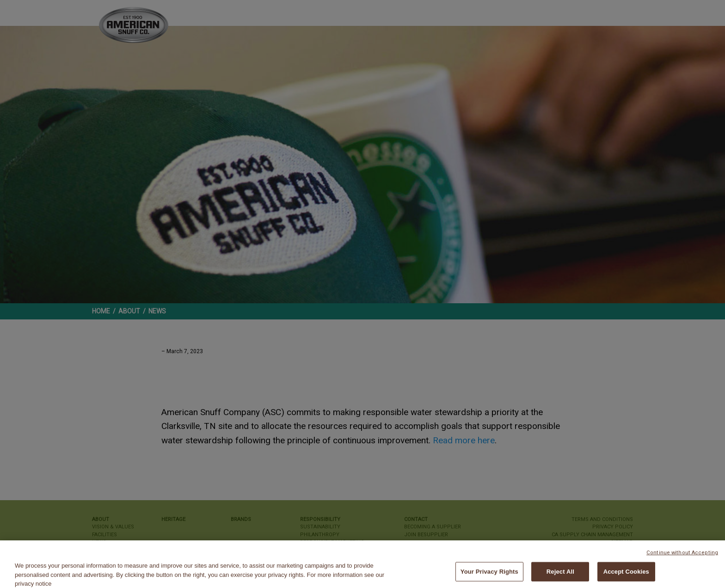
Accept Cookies (626, 574)
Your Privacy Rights (489, 574)
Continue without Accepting (682, 555)
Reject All (560, 574)
